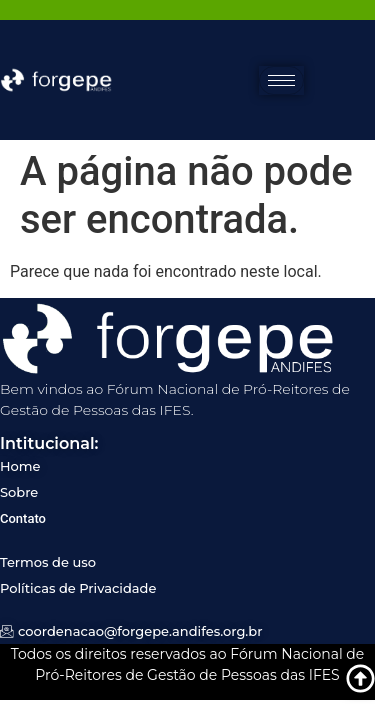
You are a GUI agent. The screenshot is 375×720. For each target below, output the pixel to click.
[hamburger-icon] (281, 80)
